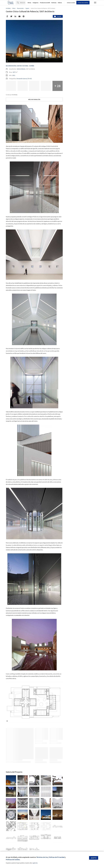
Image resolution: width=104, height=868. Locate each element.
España (32, 66)
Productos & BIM (45, 3)
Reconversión (11, 66)
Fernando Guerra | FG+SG (24, 79)
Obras (29, 3)
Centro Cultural (22, 66)
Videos (60, 3)
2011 (14, 75)
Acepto (94, 858)
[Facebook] (7, 16)
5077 (14, 72)
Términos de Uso (42, 857)
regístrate (35, 863)
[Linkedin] (15, 16)
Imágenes (36, 3)
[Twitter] (11, 16)
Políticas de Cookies (13, 860)
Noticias (54, 3)
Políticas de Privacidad (57, 857)
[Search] (23, 3)
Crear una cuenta (83, 3)
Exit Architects (21, 69)
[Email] (19, 16)
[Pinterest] (24, 16)
